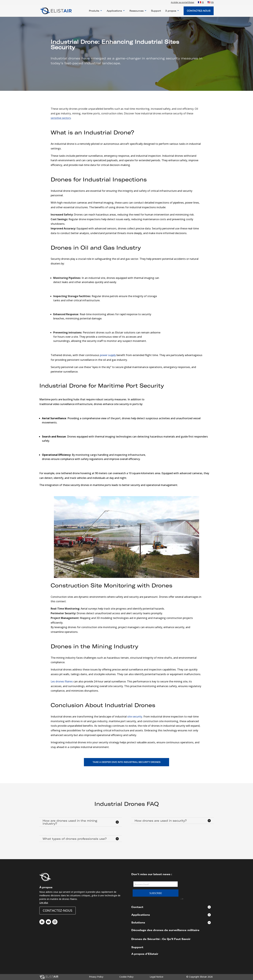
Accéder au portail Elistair (183, 3)
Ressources (136, 11)
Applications (114, 11)
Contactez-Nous (199, 11)
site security (135, 717)
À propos (171, 11)
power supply (108, 355)
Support (156, 11)
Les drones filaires (62, 681)
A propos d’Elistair (145, 954)
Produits (94, 11)
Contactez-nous (58, 910)
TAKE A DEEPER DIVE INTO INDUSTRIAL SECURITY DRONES (126, 762)
